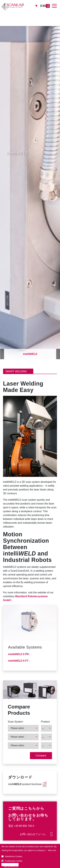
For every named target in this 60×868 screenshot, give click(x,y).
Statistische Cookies (13, 856)
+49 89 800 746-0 (24, 826)
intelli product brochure (25, 784)
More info (52, 850)
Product (45, 722)
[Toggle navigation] (54, 6)
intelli (30, 354)
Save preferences (11, 867)
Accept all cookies (11, 865)
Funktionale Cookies (14, 861)
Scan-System (15, 722)
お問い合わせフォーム (33, 834)
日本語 (44, 6)
